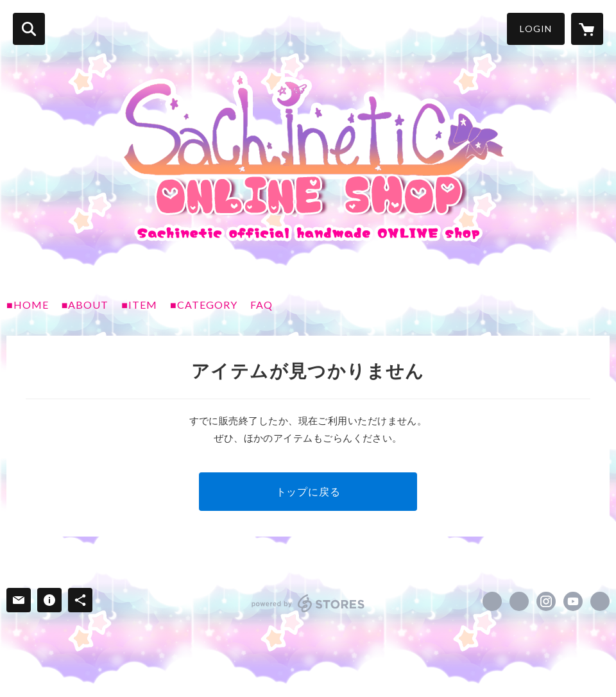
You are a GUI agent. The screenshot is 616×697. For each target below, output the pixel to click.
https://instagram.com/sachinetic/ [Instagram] (546, 601)
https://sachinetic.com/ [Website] (600, 601)
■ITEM (139, 305)
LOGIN (536, 29)
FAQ (261, 305)
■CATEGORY (204, 305)
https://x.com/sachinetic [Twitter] (519, 601)
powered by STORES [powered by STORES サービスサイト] (308, 603)
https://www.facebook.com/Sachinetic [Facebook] (492, 601)
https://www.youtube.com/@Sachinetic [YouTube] (573, 601)
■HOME (28, 305)
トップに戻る (308, 491)
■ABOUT (85, 305)
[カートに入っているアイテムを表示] (587, 29)
